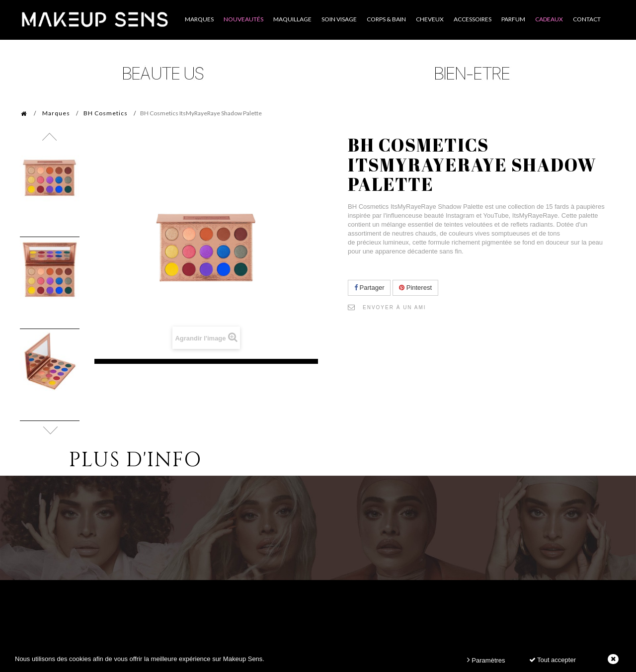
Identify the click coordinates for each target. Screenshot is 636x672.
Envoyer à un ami (395, 307)
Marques (56, 113)
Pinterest (415, 288)
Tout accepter (553, 660)
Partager (369, 288)
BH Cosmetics (106, 113)
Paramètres (486, 660)
